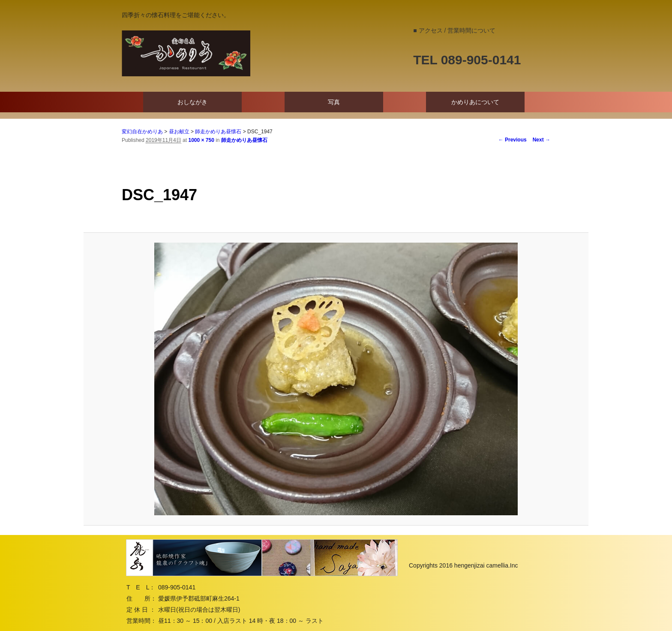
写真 (334, 102)
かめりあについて (475, 102)
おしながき (192, 102)
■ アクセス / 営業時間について (454, 30)
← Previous (513, 140)
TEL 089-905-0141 (467, 60)
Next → (541, 140)
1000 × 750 (201, 140)
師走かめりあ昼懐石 (244, 140)
